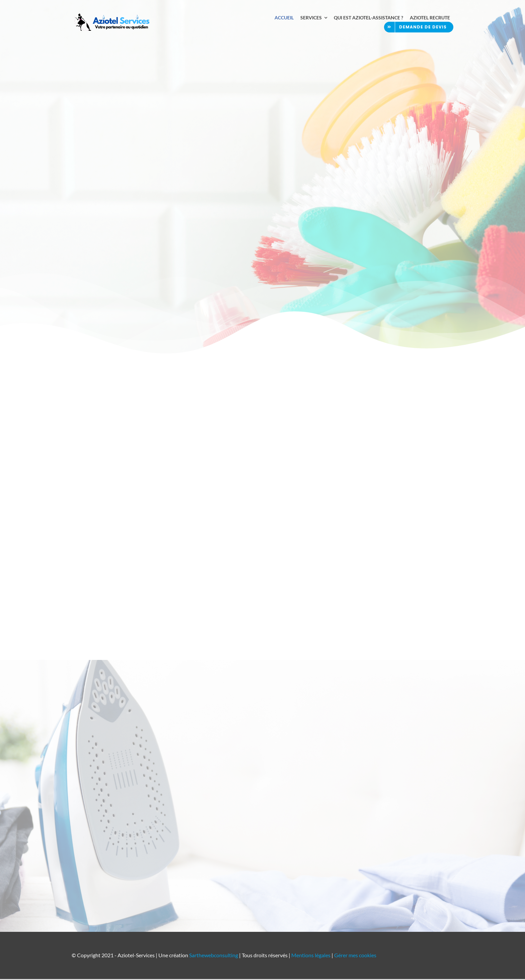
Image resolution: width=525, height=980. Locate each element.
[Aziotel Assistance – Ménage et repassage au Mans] (112, 16)
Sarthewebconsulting (214, 956)
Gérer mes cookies (355, 956)
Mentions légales (311, 956)
